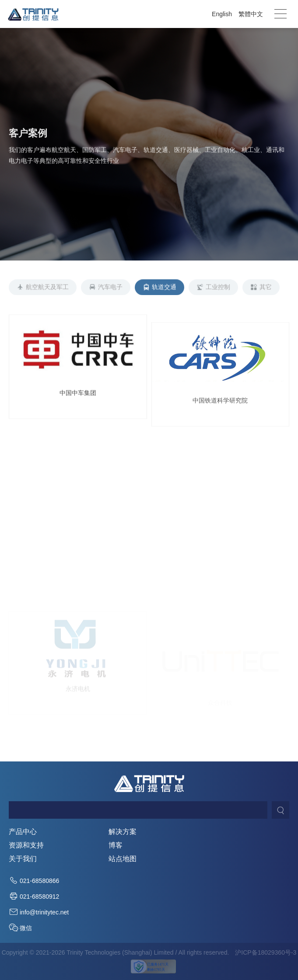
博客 (116, 845)
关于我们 (23, 859)
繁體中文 (251, 14)
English (222, 14)
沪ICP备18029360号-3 (266, 952)
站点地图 (123, 859)
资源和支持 (26, 845)
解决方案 (123, 832)
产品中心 (23, 832)
